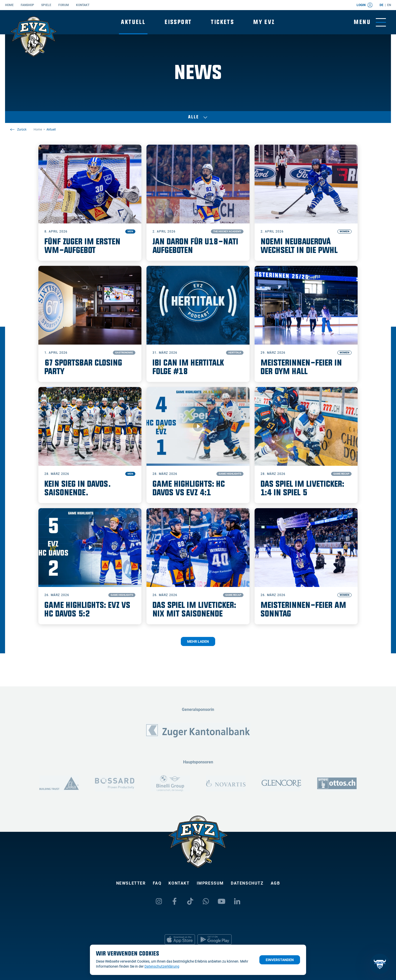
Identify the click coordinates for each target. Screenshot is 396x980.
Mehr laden (198, 641)
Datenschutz (247, 883)
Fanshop (27, 5)
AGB (275, 883)
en (389, 5)
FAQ (157, 883)
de (381, 5)
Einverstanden (280, 960)
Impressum (210, 883)
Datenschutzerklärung (162, 966)
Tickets (222, 22)
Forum (64, 5)
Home (9, 5)
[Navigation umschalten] (370, 22)
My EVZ (264, 22)
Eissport (178, 22)
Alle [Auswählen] (198, 117)
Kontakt (83, 5)
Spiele (46, 5)
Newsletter (131, 883)
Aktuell (133, 22)
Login (365, 5)
